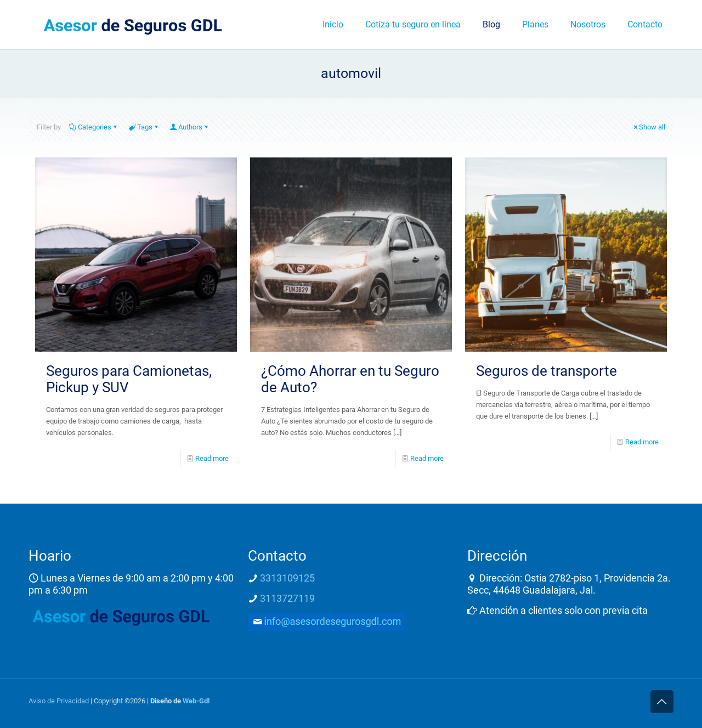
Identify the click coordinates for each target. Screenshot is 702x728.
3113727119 (287, 598)
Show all (649, 127)
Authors (189, 127)
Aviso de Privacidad (59, 701)
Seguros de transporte (547, 371)
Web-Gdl (196, 701)
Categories (94, 127)
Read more (212, 458)
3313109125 (287, 578)
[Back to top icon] (662, 702)
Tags (144, 127)
